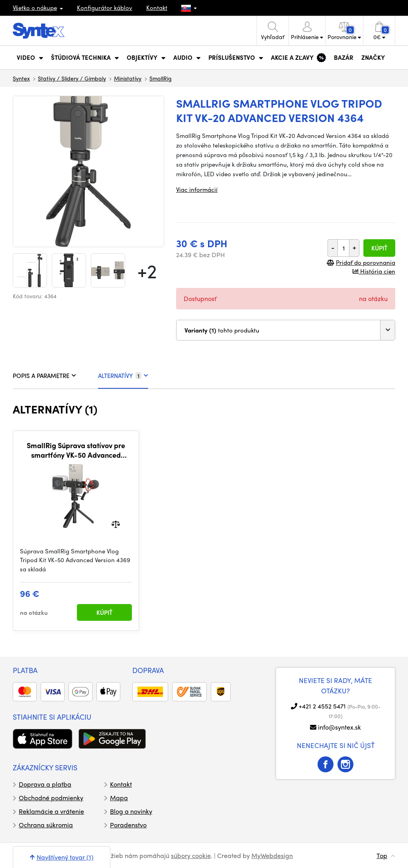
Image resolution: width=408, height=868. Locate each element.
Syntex (21, 78)
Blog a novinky (131, 811)
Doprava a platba (45, 784)
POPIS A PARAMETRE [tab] (44, 376)
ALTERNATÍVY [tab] (123, 376)
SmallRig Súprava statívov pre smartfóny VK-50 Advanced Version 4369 (76, 450)
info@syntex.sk (339, 727)
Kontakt (157, 8)
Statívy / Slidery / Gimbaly (72, 78)
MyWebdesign (272, 855)
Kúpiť (379, 248)
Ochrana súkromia (46, 825)
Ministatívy (128, 78)
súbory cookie (191, 855)
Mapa (119, 798)
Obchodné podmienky (51, 798)
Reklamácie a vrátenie (51, 811)
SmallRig (161, 78)
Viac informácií (197, 189)
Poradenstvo (128, 825)
